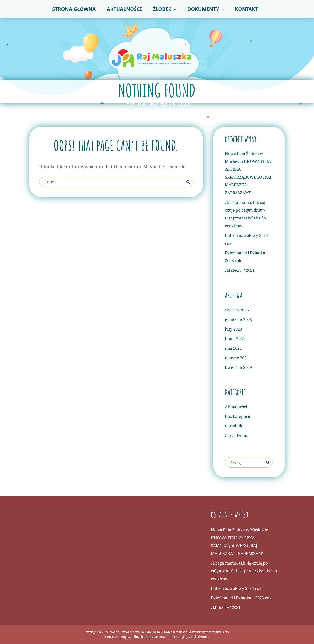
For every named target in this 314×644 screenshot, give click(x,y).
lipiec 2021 (235, 339)
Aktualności (124, 9)
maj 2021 (233, 348)
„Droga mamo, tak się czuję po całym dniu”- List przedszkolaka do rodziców (244, 571)
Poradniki (234, 426)
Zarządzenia (237, 436)
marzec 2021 (237, 358)
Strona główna (74, 9)
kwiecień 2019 (238, 367)
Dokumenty (206, 9)
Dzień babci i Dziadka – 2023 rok (241, 598)
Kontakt (247, 9)
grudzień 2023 (238, 320)
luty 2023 (234, 329)
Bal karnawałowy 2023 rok (236, 588)
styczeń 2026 (237, 310)
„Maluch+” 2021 (240, 270)
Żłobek (165, 9)
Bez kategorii (238, 416)
